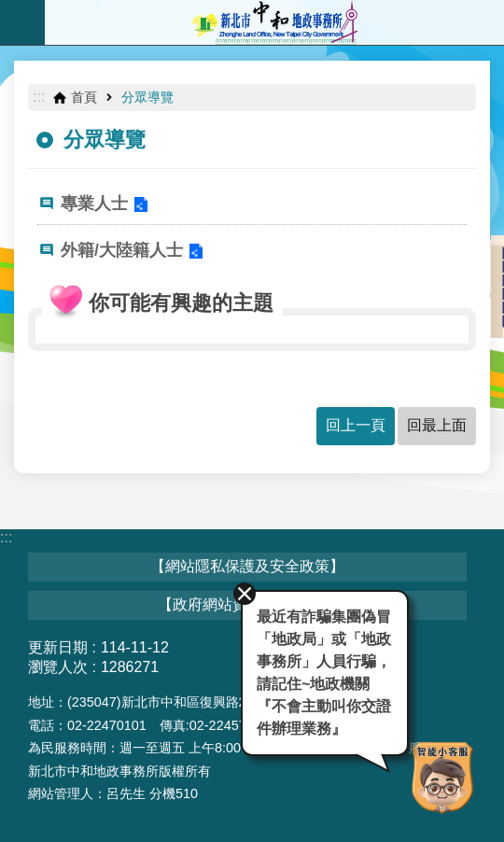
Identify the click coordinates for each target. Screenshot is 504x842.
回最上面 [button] (437, 425)
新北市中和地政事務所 (274, 22)
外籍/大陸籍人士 (122, 250)
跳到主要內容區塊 (10, 10)
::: (39, 97)
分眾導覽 (147, 97)
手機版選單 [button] (22, 22)
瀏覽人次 (58, 667)
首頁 (84, 97)
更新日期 (58, 647)
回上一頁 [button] (356, 425)
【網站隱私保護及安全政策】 (247, 566)
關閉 (245, 594)
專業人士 (94, 203)
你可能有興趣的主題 (181, 303)
